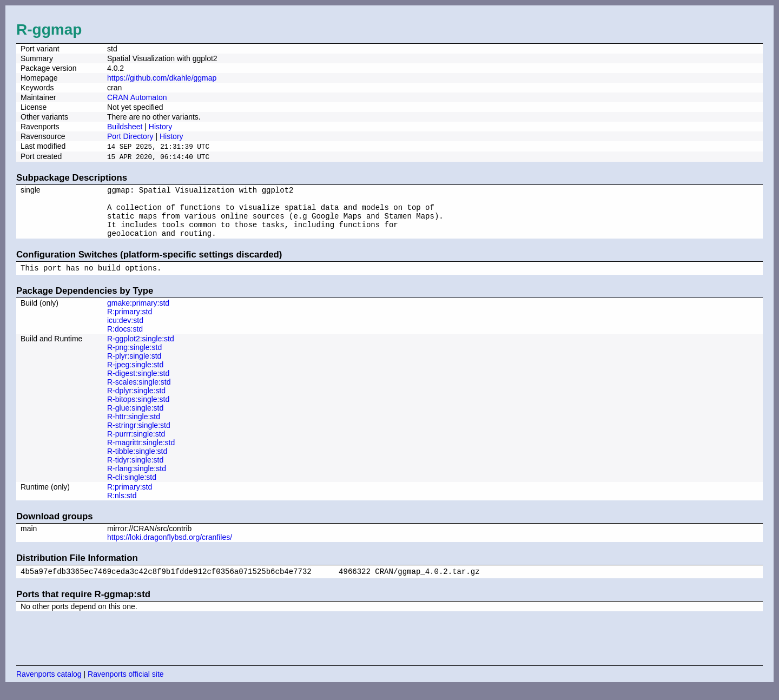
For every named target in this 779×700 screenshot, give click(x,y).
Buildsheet (125, 127)
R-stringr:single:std (139, 436)
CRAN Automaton (137, 97)
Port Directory (130, 136)
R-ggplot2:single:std (141, 349)
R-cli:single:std (132, 488)
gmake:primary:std (138, 314)
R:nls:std (122, 506)
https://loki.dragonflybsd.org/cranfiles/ (170, 548)
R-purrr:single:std (136, 445)
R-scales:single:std (139, 393)
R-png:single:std (134, 358)
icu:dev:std (125, 331)
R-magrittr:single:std (141, 453)
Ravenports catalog (49, 686)
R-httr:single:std (134, 427)
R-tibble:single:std (137, 462)
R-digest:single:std (138, 384)
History (161, 127)
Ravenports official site (126, 686)
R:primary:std (130, 322)
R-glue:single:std (135, 419)
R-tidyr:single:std (135, 471)
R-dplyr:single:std (136, 401)
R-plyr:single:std (134, 367)
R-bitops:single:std (138, 410)
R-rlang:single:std (137, 479)
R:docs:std (125, 340)
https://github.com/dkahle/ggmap (162, 78)
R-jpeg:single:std (135, 375)
